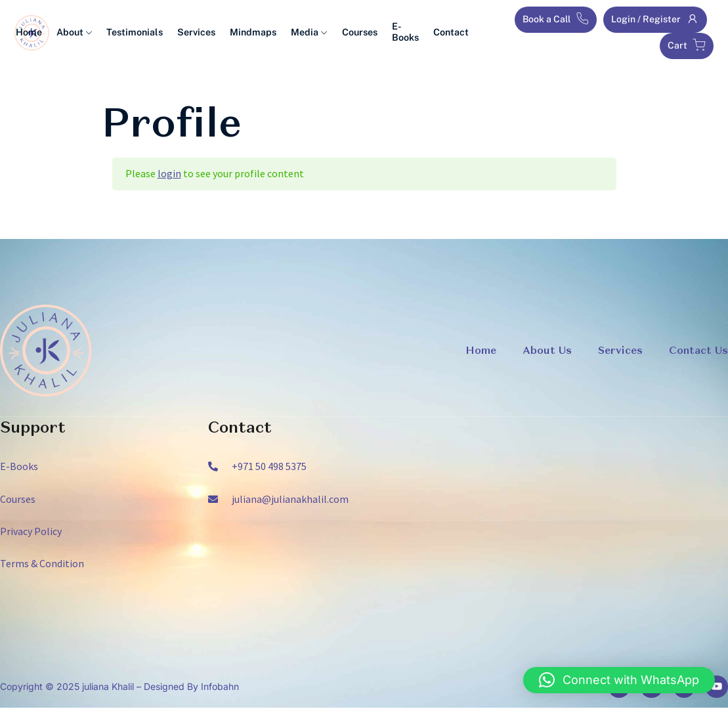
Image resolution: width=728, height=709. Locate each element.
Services (207, 33)
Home (46, 33)
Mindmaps (261, 33)
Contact (452, 33)
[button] (619, 680)
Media (315, 33)
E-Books (408, 32)
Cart (687, 45)
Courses (364, 33)
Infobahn (220, 687)
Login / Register (655, 19)
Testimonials (147, 33)
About (89, 33)
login (169, 173)
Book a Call (556, 19)
